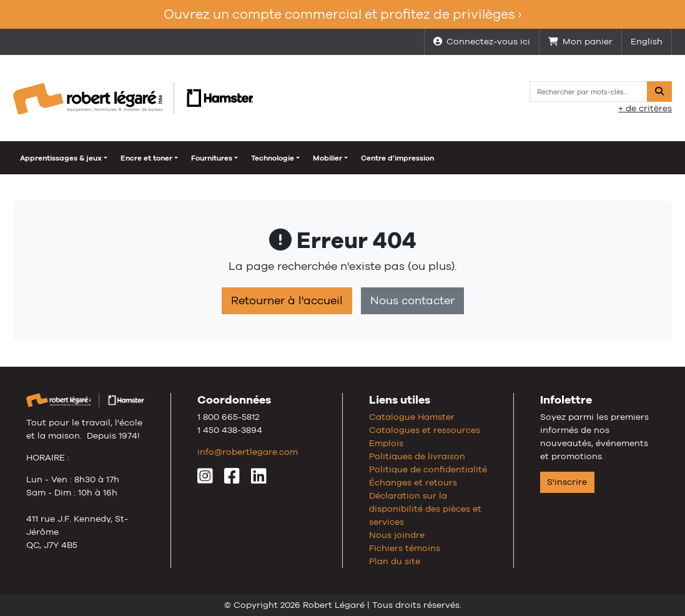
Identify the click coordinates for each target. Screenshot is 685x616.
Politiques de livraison (417, 456)
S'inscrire (567, 482)
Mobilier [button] (328, 158)
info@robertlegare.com (248, 452)
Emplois (386, 443)
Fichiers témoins (405, 548)
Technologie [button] (273, 158)
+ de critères (645, 108)
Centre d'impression (397, 158)
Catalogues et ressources (425, 430)
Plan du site (395, 561)
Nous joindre (397, 535)
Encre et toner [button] (146, 158)
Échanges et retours (413, 482)
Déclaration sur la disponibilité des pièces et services (425, 509)
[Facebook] (232, 479)
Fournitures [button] (212, 158)
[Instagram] (205, 479)
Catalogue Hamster (412, 417)
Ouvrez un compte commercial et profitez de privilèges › (342, 14)
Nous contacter (412, 301)
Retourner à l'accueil (287, 301)
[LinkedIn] (259, 479)
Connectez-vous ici (482, 41)
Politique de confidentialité (428, 469)
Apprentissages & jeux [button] (61, 158)
